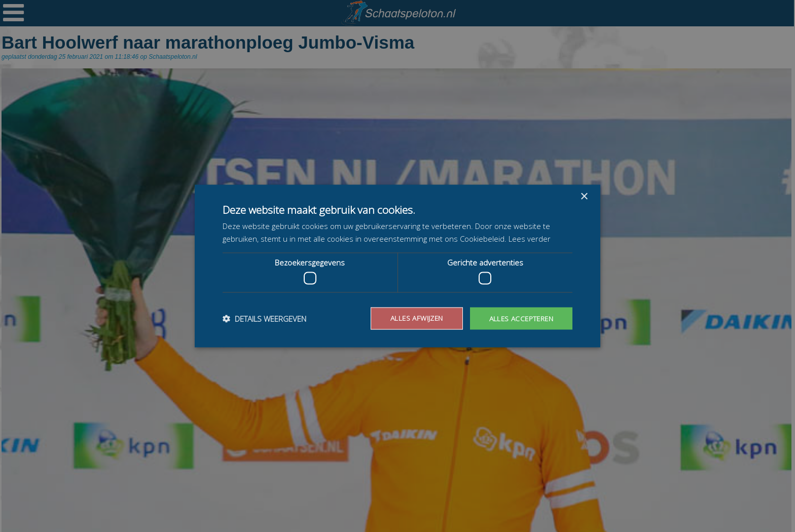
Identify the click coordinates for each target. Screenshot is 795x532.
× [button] (584, 196)
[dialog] (397, 266)
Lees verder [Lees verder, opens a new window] (530, 238)
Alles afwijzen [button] (413, 318)
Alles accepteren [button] (520, 318)
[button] (264, 319)
